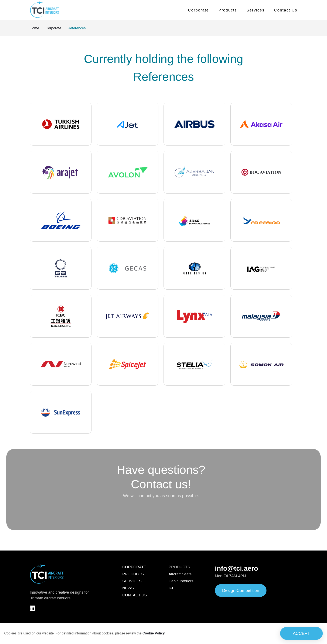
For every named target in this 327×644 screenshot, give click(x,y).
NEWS (128, 589)
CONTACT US (135, 596)
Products (228, 10)
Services (256, 10)
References (79, 28)
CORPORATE (134, 568)
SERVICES (132, 582)
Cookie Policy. (154, 633)
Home (35, 28)
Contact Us (286, 10)
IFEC (173, 589)
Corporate (199, 10)
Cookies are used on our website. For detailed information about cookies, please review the (85, 633)
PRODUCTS (133, 575)
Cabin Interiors (181, 582)
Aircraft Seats (180, 575)
